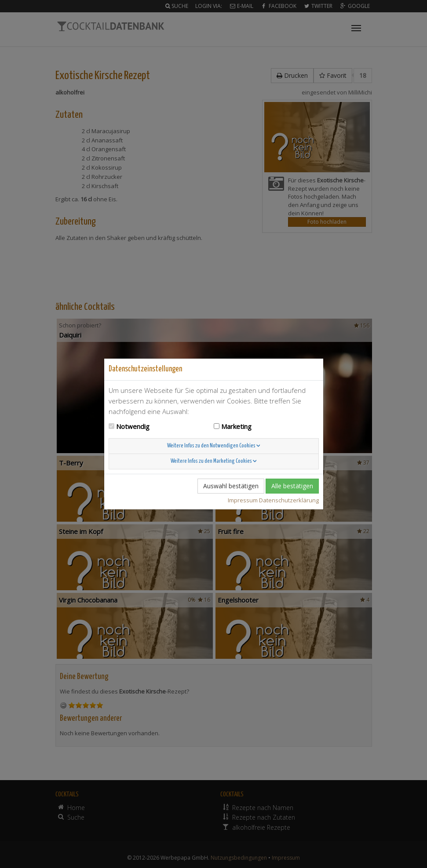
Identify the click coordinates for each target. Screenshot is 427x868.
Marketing (236, 426)
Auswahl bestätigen (231, 486)
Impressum (243, 500)
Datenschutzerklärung (289, 500)
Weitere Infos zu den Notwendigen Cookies (214, 446)
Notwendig (133, 426)
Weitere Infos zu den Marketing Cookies (214, 461)
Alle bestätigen (292, 486)
